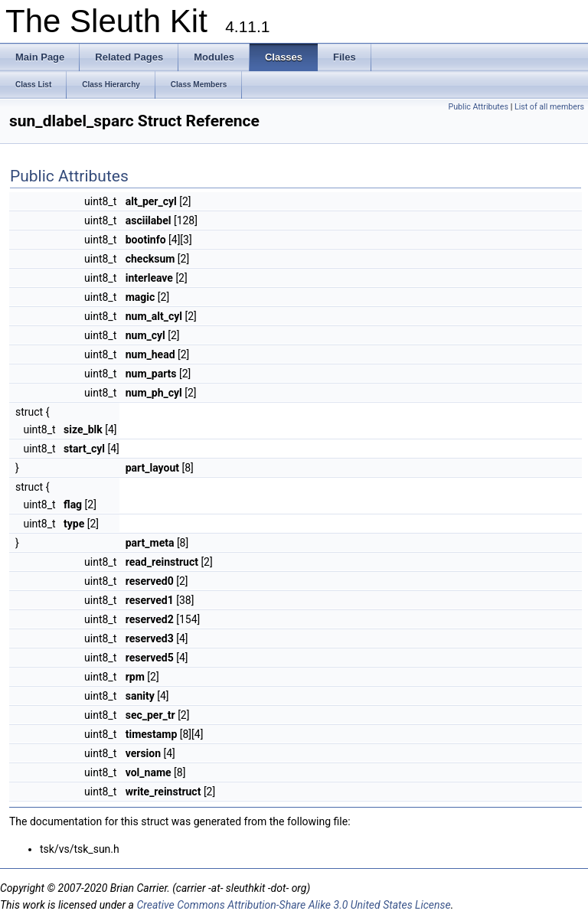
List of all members (549, 107)
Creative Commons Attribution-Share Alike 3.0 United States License (293, 905)
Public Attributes (478, 107)
